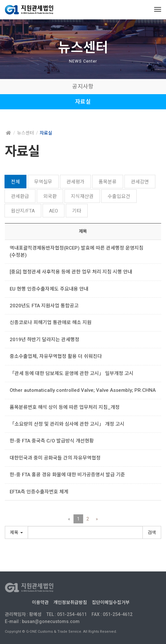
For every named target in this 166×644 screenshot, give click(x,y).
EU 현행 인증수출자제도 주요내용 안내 (49, 289)
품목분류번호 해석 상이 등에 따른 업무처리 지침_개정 (65, 407)
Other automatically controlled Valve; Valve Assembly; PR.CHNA (85, 390)
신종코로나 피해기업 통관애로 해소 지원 (51, 322)
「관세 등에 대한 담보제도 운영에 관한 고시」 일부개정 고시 (72, 373)
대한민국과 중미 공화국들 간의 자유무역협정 (55, 458)
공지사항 (83, 86)
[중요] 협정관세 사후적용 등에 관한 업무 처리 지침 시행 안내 (71, 272)
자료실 (83, 102)
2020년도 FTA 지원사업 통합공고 (44, 306)
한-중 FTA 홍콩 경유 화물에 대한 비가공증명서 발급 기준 (67, 475)
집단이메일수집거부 (111, 602)
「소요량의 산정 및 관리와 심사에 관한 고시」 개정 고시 (69, 424)
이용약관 (40, 602)
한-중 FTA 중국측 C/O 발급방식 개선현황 (54, 441)
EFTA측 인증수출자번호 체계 (39, 492)
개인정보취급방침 (70, 602)
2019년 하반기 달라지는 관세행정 (44, 340)
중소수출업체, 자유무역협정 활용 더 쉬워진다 (56, 356)
